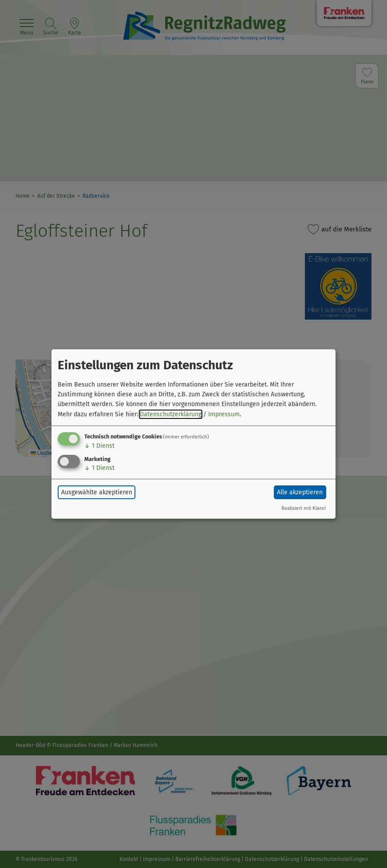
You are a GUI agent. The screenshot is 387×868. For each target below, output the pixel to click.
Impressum (224, 414)
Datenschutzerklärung (171, 414)
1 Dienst (99, 446)
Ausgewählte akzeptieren (97, 492)
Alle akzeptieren (300, 492)
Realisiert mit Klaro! (304, 508)
